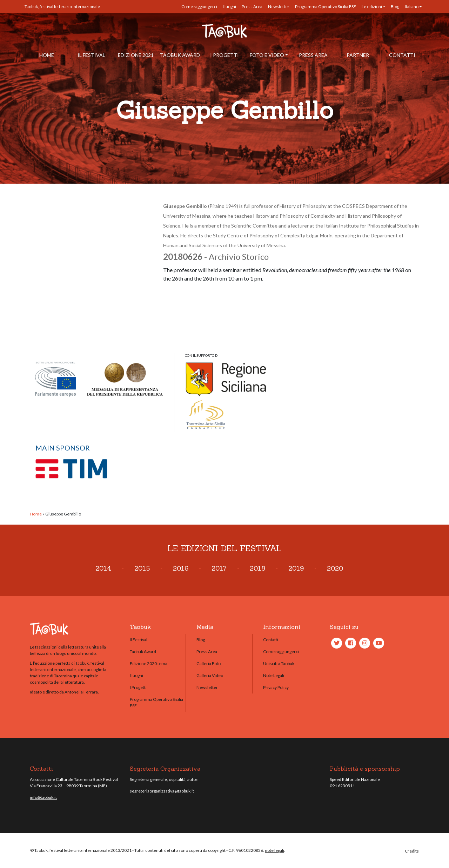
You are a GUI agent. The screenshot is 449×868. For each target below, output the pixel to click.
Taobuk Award (180, 55)
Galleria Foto (209, 663)
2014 (103, 568)
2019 (296, 568)
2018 (257, 568)
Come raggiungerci (199, 6)
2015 (142, 568)
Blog (395, 6)
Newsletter (279, 6)
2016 (181, 568)
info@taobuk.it (43, 797)
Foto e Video (267, 55)
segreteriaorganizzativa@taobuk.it (162, 791)
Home (47, 55)
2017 (219, 568)
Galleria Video (210, 675)
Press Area (252, 6)
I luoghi (229, 6)
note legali (274, 850)
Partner (358, 55)
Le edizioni (372, 6)
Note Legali (274, 675)
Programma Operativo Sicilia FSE (326, 6)
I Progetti (224, 55)
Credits (412, 851)
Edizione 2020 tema (149, 663)
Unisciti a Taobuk (279, 663)
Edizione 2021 (136, 55)
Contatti (402, 55)
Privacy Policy (276, 687)
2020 (335, 568)
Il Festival (91, 55)
